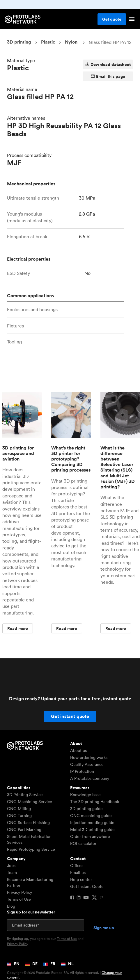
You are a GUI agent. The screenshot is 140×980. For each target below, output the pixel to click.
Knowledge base (85, 795)
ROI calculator (83, 843)
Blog (11, 906)
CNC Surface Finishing (28, 823)
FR (49, 964)
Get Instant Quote (87, 886)
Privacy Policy (20, 892)
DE (31, 964)
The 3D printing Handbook (95, 802)
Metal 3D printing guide (92, 829)
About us (78, 750)
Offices (77, 866)
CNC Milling (19, 809)
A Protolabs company (90, 778)
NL (67, 964)
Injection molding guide (92, 823)
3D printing (19, 42)
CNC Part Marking (24, 829)
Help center (81, 879)
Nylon (71, 42)
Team (12, 872)
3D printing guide (86, 809)
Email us (78, 872)
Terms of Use (19, 899)
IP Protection (82, 771)
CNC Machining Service (30, 802)
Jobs (11, 866)
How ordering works (89, 757)
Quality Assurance (87, 764)
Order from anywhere (90, 836)
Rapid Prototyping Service (31, 849)
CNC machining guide (91, 816)
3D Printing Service (25, 795)
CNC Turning (19, 816)
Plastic (48, 42)
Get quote (112, 19)
